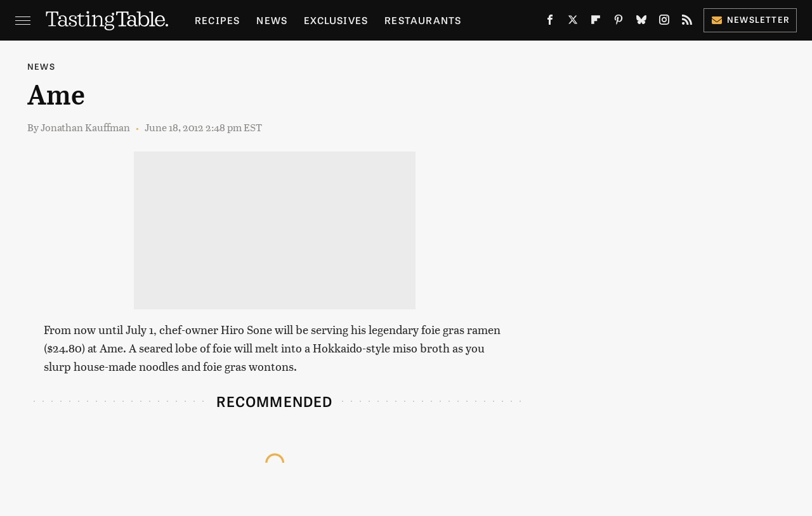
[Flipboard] (596, 22)
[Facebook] (550, 22)
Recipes (217, 20)
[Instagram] (664, 22)
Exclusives (336, 20)
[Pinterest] (619, 22)
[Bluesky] (641, 22)
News (272, 20)
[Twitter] (573, 22)
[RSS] (687, 22)
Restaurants (423, 20)
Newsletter (750, 19)
